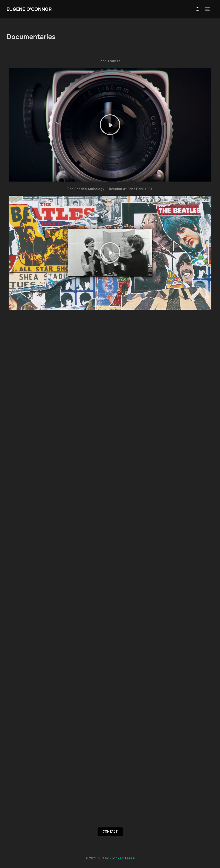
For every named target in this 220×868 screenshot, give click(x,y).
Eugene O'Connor (30, 9)
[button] (110, 125)
